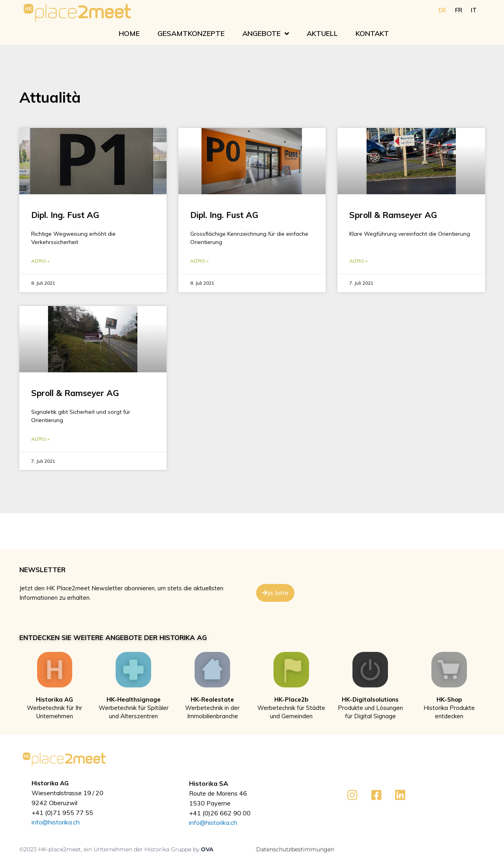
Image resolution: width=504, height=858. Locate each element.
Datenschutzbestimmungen (295, 850)
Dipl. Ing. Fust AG (65, 215)
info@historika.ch (56, 823)
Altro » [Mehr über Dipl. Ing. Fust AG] (40, 261)
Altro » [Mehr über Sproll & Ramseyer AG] (358, 261)
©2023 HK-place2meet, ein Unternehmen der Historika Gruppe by (110, 850)
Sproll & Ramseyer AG (393, 215)
